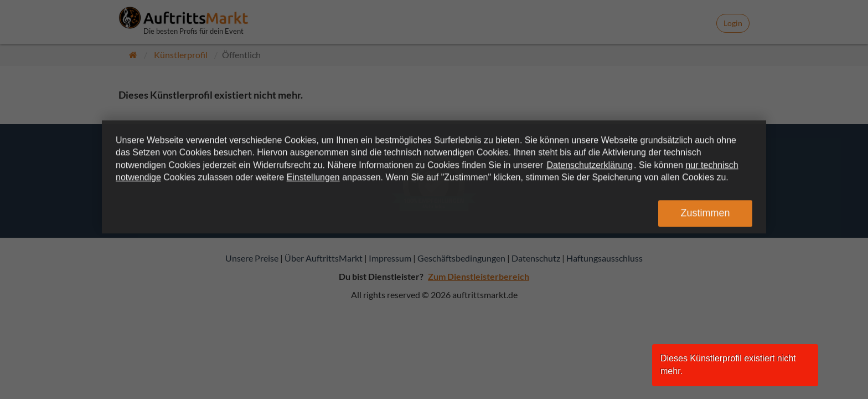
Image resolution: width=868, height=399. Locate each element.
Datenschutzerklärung (590, 165)
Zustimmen (705, 213)
